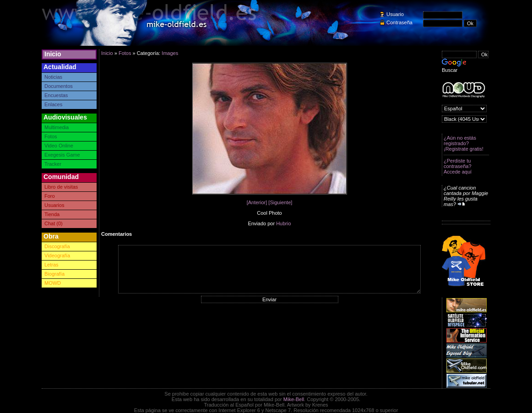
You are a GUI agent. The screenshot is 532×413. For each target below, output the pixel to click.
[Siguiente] (280, 202)
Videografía (57, 255)
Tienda (52, 214)
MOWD (53, 283)
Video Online (59, 146)
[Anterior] (257, 202)
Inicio (53, 54)
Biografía (54, 274)
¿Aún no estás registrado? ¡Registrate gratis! (464, 143)
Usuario (395, 14)
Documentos (59, 86)
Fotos (51, 136)
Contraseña (399, 22)
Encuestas (56, 95)
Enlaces (53, 104)
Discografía (57, 246)
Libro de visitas (61, 187)
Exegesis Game (62, 155)
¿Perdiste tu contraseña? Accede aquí (458, 166)
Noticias (53, 77)
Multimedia (57, 127)
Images (170, 53)
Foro (50, 196)
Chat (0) (54, 223)
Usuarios (54, 205)
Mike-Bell (294, 399)
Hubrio (283, 223)
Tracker (53, 164)
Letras (52, 265)
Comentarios (117, 234)
